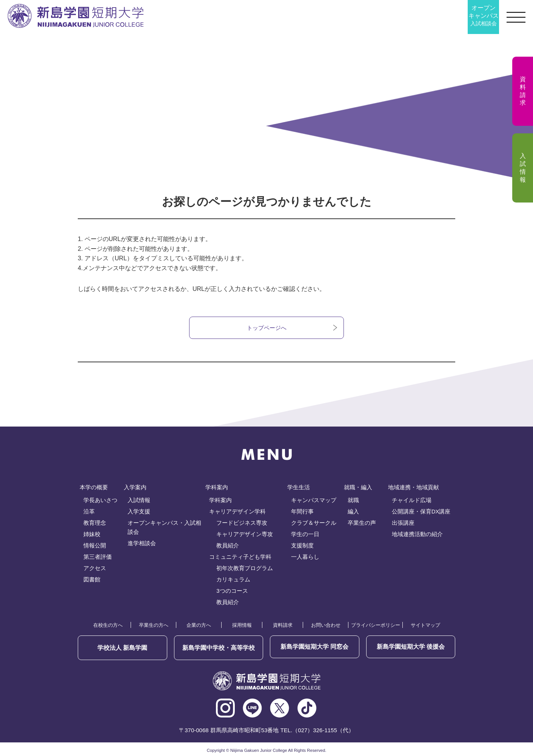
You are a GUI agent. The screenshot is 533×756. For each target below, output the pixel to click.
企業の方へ (199, 626)
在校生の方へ (108, 626)
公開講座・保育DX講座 (421, 513)
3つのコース (232, 592)
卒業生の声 (362, 524)
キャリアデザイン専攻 (245, 535)
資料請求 (283, 626)
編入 (353, 513)
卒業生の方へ (154, 626)
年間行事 (302, 513)
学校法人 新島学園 (122, 647)
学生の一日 (305, 535)
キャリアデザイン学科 (237, 513)
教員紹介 (228, 547)
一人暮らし (305, 558)
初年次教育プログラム (245, 569)
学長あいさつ (100, 501)
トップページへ (266, 328)
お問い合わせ (326, 626)
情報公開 (95, 547)
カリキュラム (233, 581)
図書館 (92, 581)
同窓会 (314, 647)
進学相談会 (142, 544)
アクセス (95, 569)
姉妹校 (92, 535)
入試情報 (139, 501)
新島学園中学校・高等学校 (219, 647)
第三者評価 (98, 558)
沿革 (89, 513)
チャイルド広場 (412, 501)
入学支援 (139, 513)
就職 (353, 501)
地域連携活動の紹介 (417, 535)
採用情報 (242, 626)
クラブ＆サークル (314, 524)
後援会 (411, 647)
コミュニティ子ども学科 (240, 558)
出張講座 (403, 524)
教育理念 (95, 524)
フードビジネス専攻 (242, 524)
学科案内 (220, 501)
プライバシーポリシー (376, 626)
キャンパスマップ (314, 501)
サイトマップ (425, 626)
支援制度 (302, 547)
